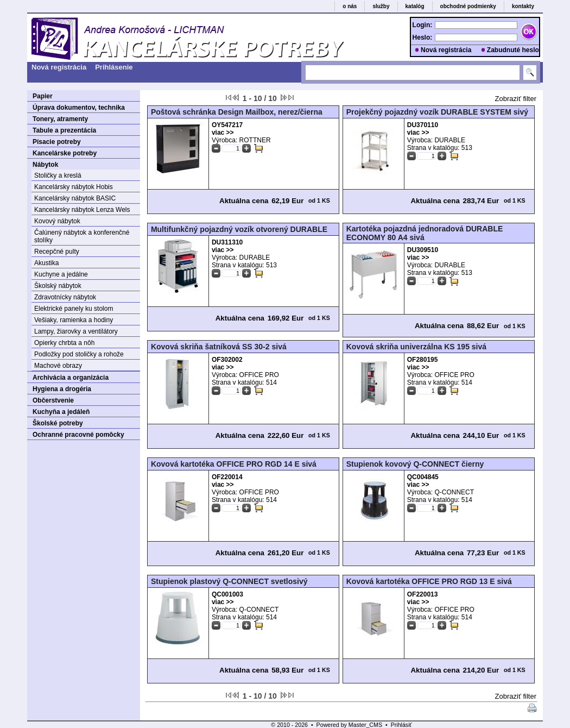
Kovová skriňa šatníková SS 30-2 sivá (219, 347)
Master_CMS (365, 725)
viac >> (223, 133)
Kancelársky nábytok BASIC (75, 198)
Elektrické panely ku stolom (74, 309)
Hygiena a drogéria (62, 389)
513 (467, 148)
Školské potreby (58, 423)
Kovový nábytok (57, 221)
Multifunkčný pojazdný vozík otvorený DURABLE (239, 229)
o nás (350, 6)
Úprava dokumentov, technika (79, 108)
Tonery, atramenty (60, 119)
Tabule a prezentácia (64, 130)
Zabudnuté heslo (513, 50)
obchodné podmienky (468, 6)
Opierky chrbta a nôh (64, 343)
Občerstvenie (53, 400)
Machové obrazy (58, 366)
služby (381, 6)
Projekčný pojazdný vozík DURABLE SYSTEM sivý (437, 112)
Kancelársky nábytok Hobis (74, 187)
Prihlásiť (401, 725)
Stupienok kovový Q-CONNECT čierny (415, 464)
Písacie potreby (57, 142)
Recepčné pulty (57, 252)
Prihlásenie (114, 67)
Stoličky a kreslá (58, 175)
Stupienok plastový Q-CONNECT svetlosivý (229, 581)
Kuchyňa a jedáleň (61, 412)
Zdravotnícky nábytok (65, 297)
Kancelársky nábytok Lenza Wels (82, 210)
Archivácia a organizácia (71, 378)
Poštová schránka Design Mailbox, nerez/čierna (237, 112)
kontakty (523, 6)
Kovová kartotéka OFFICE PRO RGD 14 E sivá (234, 464)
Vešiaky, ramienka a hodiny (74, 320)
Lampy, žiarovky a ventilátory (76, 331)
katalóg (415, 6)
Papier (43, 96)
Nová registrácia (446, 50)
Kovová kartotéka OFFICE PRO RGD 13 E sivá (429, 581)
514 (271, 382)
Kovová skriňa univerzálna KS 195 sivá (416, 347)
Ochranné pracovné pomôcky (78, 435)
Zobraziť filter (516, 99)
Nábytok (45, 165)
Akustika (46, 263)
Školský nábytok (58, 286)
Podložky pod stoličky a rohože (79, 354)
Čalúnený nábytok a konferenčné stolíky (82, 236)
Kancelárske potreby (65, 153)
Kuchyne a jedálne (61, 274)
